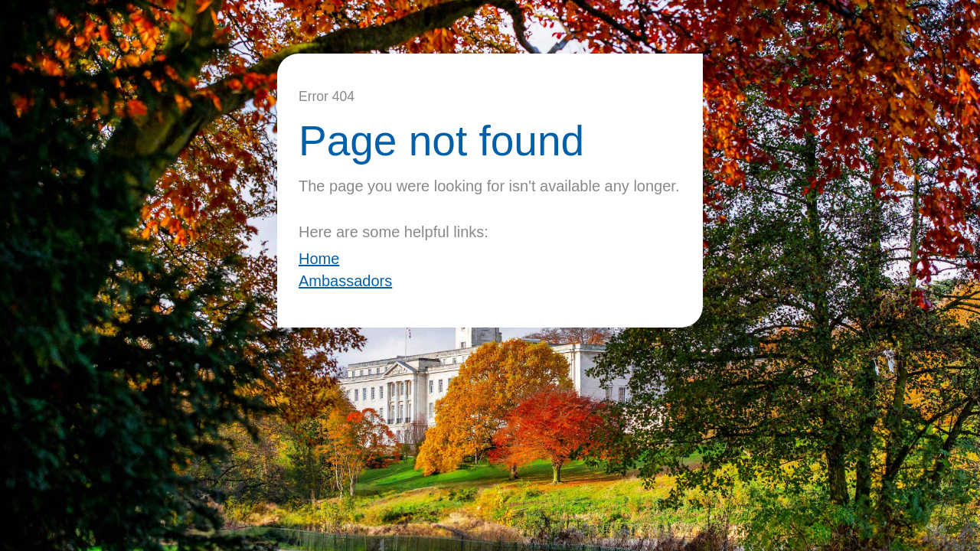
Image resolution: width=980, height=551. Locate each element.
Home (319, 259)
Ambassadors (345, 281)
